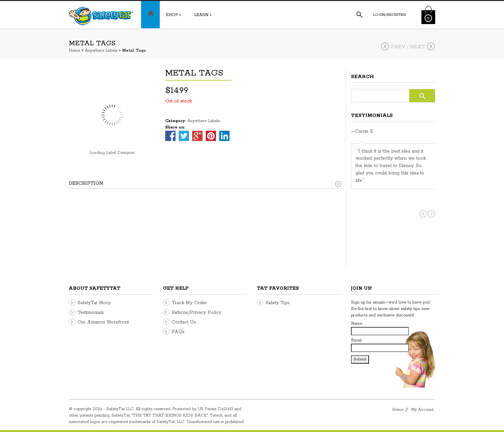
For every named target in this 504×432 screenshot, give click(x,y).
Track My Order (189, 303)
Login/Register (390, 15)
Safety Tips (278, 303)
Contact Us (184, 322)
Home (74, 51)
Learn (203, 15)
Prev (393, 47)
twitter (184, 136)
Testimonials (91, 313)
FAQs (178, 332)
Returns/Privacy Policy (196, 313)
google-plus (197, 136)
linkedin (224, 136)
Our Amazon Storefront (103, 322)
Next (422, 47)
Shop (174, 15)
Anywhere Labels (101, 51)
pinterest (211, 136)
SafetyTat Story (94, 303)
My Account (422, 410)
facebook (170, 136)
